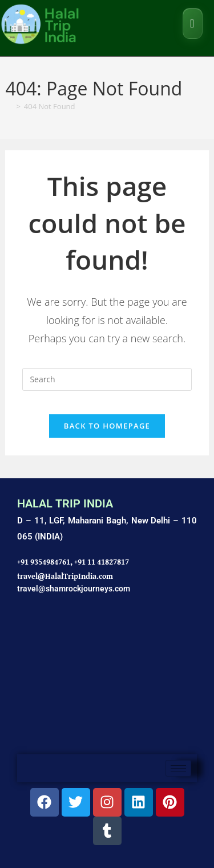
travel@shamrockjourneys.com (74, 589)
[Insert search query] (107, 379)
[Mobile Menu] (193, 23)
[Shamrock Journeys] (107, 680)
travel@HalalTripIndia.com (65, 576)
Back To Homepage (107, 426)
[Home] (9, 106)
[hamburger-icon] (178, 768)
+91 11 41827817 (102, 562)
